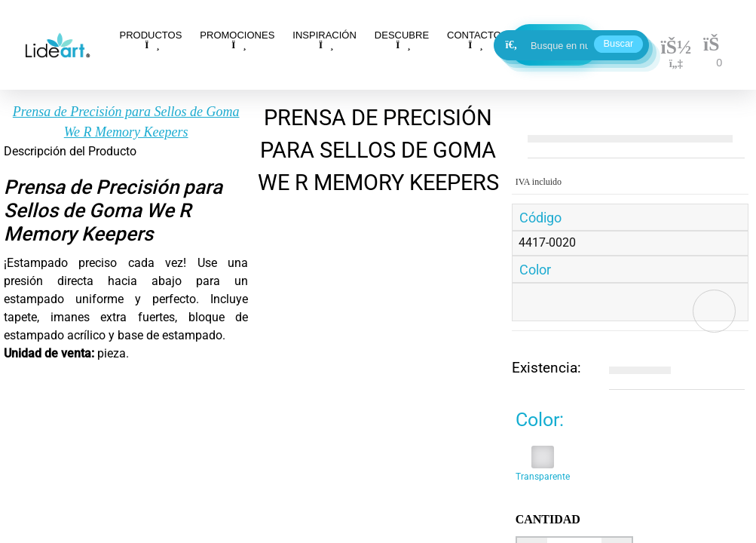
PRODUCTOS (151, 40)
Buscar (619, 43)
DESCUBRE (402, 40)
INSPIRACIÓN (324, 40)
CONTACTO (474, 40)
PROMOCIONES (237, 40)
